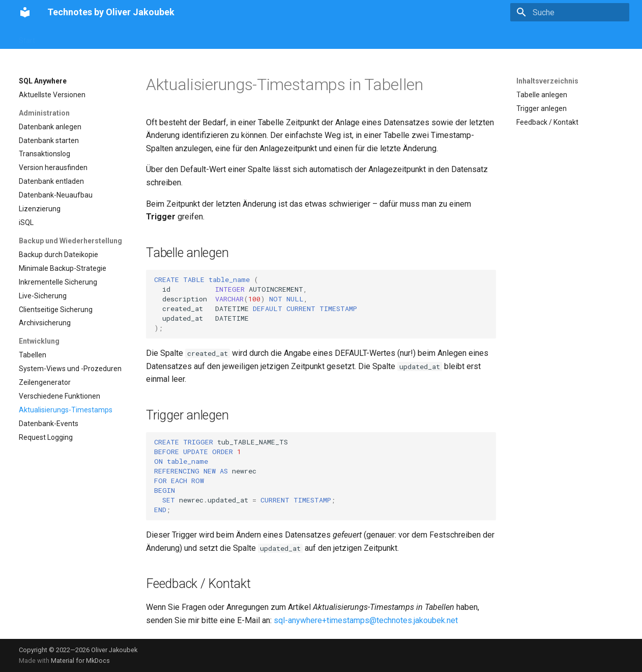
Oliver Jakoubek (114, 650)
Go (253, 37)
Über (387, 37)
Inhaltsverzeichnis (547, 81)
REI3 (277, 37)
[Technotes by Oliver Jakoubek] (25, 12)
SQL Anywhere (213, 37)
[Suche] (570, 12)
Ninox (331, 37)
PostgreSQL (157, 37)
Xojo (303, 37)
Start (27, 37)
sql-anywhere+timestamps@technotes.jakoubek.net (366, 620)
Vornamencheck (74, 37)
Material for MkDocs (80, 661)
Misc (360, 37)
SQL (119, 37)
